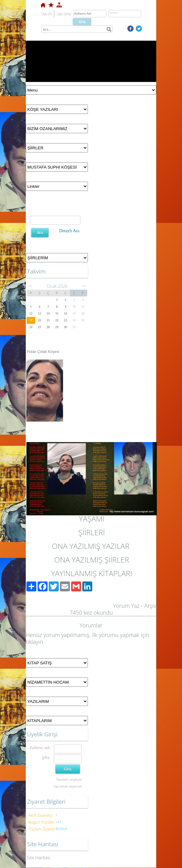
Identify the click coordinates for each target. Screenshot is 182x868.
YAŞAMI (91, 519)
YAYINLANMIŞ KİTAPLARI (91, 573)
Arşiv (150, 606)
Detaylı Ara (69, 231)
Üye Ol (46, 14)
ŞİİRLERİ (91, 532)
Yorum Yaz (126, 606)
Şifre (46, 758)
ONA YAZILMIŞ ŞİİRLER (92, 560)
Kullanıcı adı (40, 748)
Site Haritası (39, 858)
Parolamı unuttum (69, 780)
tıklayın (34, 642)
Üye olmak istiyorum (68, 786)
